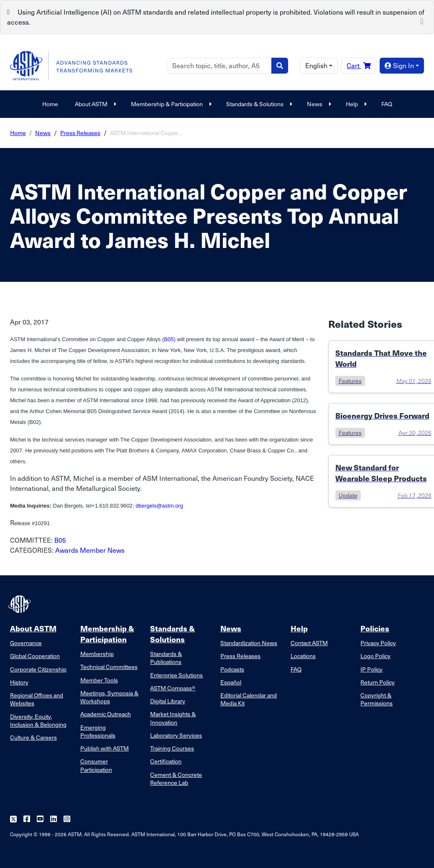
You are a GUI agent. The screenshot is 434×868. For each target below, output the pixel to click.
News (318, 104)
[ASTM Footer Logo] (20, 604)
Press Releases (80, 133)
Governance (26, 643)
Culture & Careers (33, 737)
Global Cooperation (35, 656)
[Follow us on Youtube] (40, 819)
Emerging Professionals (98, 731)
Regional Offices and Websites (37, 699)
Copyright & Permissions (377, 699)
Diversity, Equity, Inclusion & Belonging (38, 720)
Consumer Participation (96, 765)
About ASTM (94, 104)
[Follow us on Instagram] (67, 819)
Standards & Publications (166, 658)
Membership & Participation (170, 104)
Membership (97, 654)
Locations (303, 656)
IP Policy (371, 669)
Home (50, 104)
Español (231, 682)
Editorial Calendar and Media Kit (249, 699)
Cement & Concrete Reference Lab (176, 779)
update (348, 495)
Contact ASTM (309, 643)
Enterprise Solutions (176, 675)
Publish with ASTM (105, 748)
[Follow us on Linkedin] (54, 819)
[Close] (422, 20)
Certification (166, 761)
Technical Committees (109, 667)
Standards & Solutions (258, 104)
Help (355, 104)
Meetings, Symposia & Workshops (109, 697)
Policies (375, 628)
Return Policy (378, 682)
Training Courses (172, 748)
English (316, 65)
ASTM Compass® (173, 688)
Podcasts (232, 669)
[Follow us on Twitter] (13, 819)
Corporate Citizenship (38, 669)
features (350, 381)
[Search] (219, 66)
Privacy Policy (378, 643)
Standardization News (249, 643)
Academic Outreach (106, 714)
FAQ (387, 104)
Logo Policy (375, 656)
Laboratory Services (176, 735)
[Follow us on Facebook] (27, 819)
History (19, 682)
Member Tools (99, 680)
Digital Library (168, 701)
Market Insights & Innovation (173, 718)
